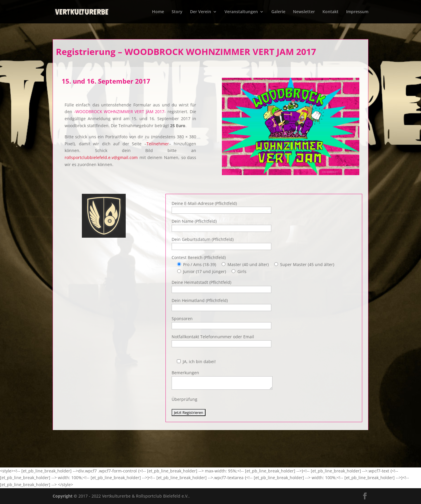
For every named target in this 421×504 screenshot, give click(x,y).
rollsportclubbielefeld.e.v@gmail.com (101, 157)
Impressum (357, 12)
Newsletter (304, 12)
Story (177, 12)
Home (158, 12)
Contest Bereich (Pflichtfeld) (199, 257)
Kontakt (331, 12)
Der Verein (201, 12)
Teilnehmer (158, 144)
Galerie (278, 12)
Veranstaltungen (241, 12)
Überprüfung (184, 399)
